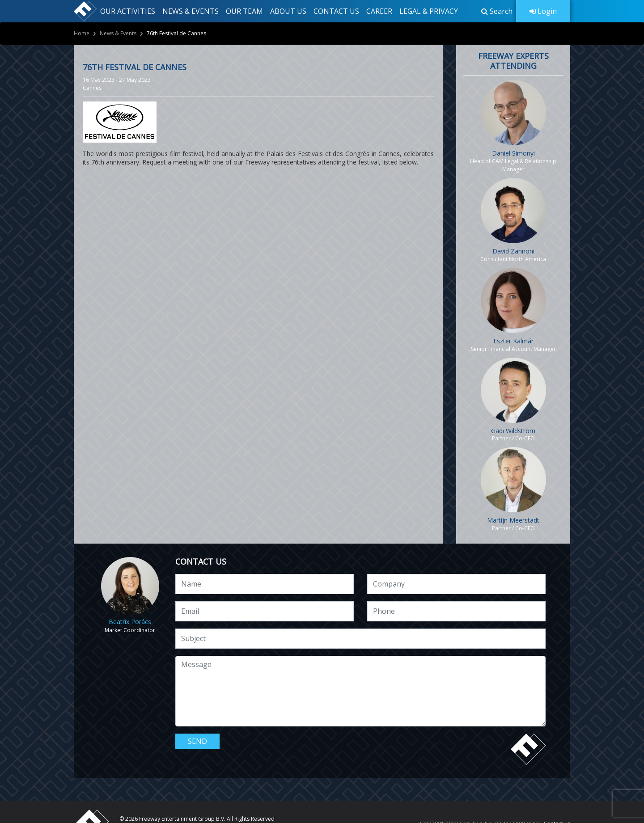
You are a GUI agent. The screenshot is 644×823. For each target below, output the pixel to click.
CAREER (379, 11)
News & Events (118, 33)
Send (197, 741)
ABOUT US (288, 11)
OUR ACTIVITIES (128, 11)
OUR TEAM (244, 11)
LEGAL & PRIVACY (429, 11)
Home (82, 33)
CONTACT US (336, 11)
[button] (497, 11)
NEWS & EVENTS (191, 11)
